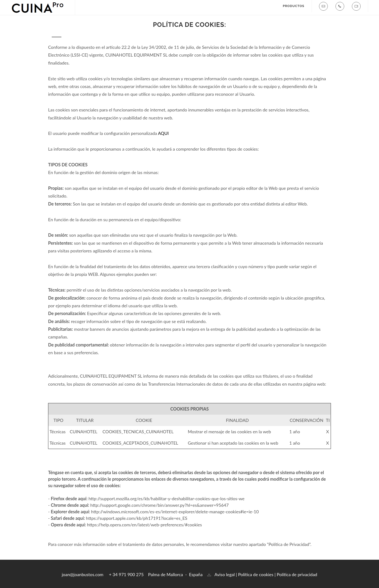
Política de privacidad (297, 574)
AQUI (163, 133)
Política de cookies (256, 574)
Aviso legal (225, 574)
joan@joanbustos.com (83, 574)
